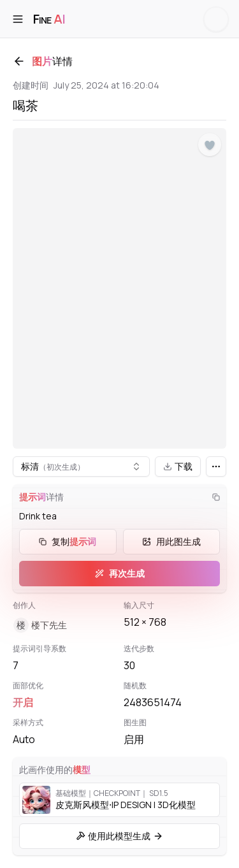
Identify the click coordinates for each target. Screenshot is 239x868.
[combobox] (81, 467)
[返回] (19, 61)
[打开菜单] (18, 19)
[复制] (216, 497)
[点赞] (210, 145)
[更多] (216, 467)
